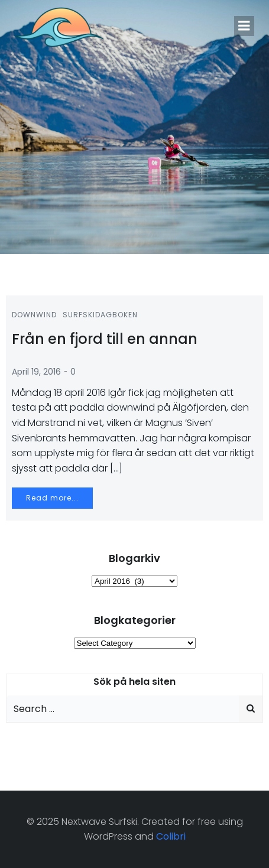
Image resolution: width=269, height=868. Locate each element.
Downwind (34, 315)
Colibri (171, 836)
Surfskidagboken (100, 315)
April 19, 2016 (36, 372)
